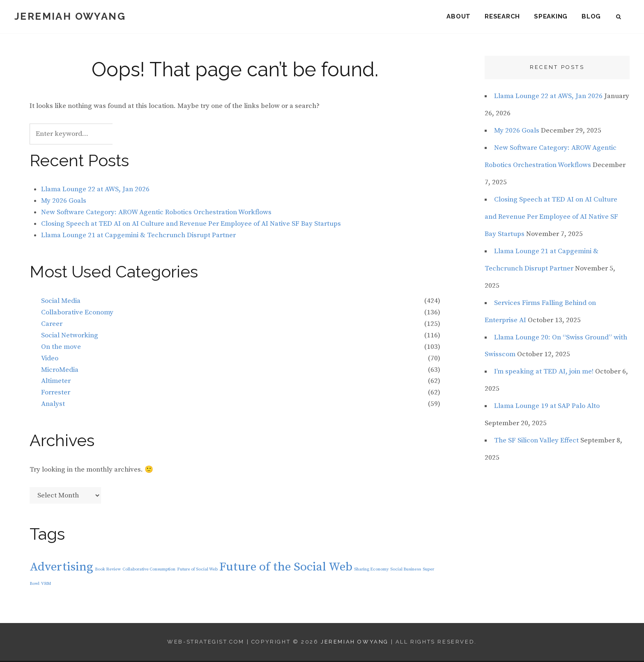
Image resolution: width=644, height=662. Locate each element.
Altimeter (56, 382)
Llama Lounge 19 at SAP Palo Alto (547, 407)
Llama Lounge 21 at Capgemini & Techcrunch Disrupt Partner (138, 236)
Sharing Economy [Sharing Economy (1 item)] (371, 570)
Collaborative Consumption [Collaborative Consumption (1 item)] (149, 570)
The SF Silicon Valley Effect (536, 442)
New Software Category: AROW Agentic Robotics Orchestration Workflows (156, 213)
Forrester (56, 394)
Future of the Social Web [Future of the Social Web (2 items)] (286, 568)
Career (52, 325)
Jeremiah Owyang (70, 16)
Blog (591, 16)
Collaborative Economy (77, 313)
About (459, 16)
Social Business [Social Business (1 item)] (406, 570)
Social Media (61, 302)
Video (50, 359)
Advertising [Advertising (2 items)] (61, 568)
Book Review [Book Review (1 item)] (108, 570)
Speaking (551, 16)
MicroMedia (60, 371)
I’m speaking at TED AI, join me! (544, 373)
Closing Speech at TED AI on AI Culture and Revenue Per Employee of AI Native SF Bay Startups (191, 224)
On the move (61, 348)
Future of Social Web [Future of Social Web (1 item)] (197, 570)
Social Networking (70, 336)
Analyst (53, 405)
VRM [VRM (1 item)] (46, 584)
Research (502, 16)
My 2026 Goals (64, 202)
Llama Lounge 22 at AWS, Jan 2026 (95, 190)
